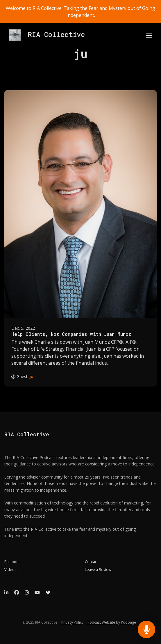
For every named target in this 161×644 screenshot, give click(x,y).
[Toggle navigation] (149, 35)
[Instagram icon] (27, 592)
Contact (91, 562)
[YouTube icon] (37, 592)
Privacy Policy (72, 622)
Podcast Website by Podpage (112, 622)
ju (32, 376)
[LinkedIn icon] (6, 592)
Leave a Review (98, 569)
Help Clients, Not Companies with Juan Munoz (71, 334)
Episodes (12, 562)
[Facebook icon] (17, 592)
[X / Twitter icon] (48, 592)
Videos (10, 569)
